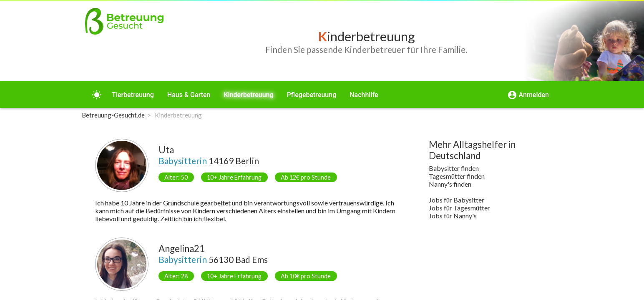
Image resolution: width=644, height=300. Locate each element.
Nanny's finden (450, 184)
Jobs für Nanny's (453, 216)
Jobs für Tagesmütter (459, 208)
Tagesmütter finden (457, 176)
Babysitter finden (454, 168)
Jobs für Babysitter (457, 200)
